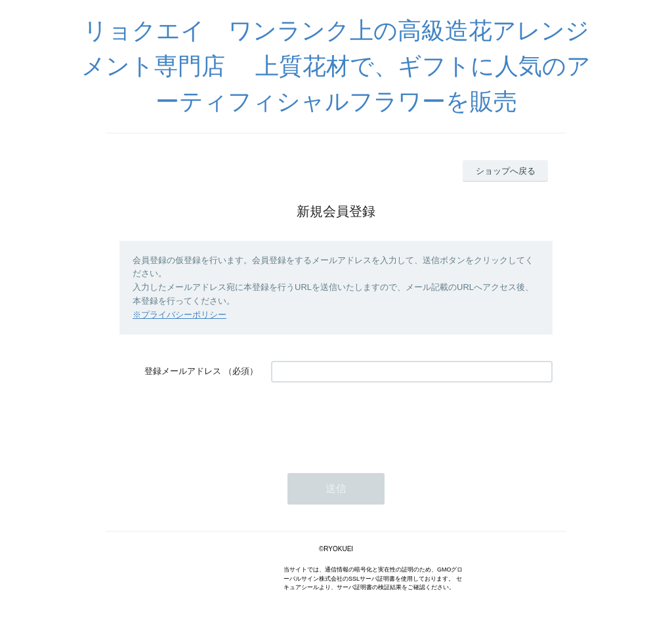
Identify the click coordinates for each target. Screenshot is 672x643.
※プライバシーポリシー (179, 315)
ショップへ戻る (506, 171)
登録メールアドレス (183, 371)
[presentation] (371, 421)
